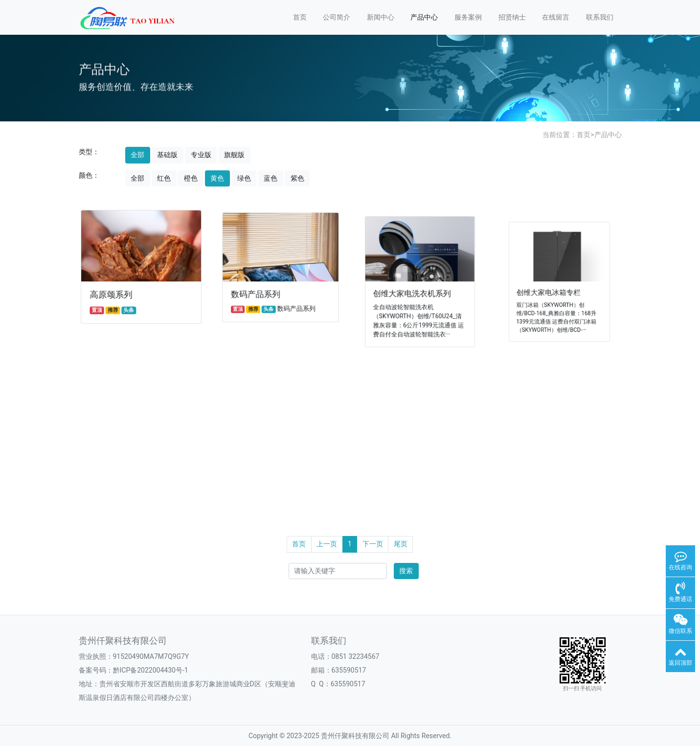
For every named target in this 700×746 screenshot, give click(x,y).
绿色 (244, 178)
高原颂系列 (113, 294)
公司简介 (337, 17)
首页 (300, 17)
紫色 (297, 178)
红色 (164, 178)
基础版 (167, 155)
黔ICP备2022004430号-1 (151, 670)
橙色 (191, 178)
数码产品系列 (258, 293)
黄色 (217, 178)
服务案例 (468, 17)
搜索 (406, 571)
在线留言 (556, 17)
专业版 (201, 155)
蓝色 (271, 178)
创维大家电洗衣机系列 (413, 291)
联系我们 (600, 17)
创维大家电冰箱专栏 (551, 290)
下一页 (373, 544)
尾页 (401, 544)
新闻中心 (381, 17)
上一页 (327, 544)
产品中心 (424, 17)
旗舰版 (234, 155)
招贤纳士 (512, 17)
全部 (137, 155)
